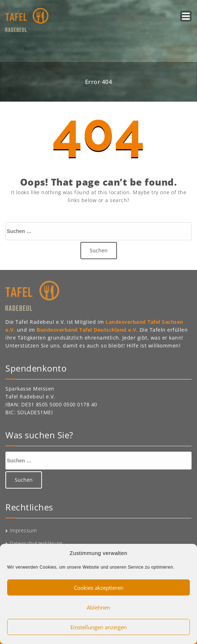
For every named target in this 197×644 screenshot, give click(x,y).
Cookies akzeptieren (99, 588)
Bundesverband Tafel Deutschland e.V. (88, 330)
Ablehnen (98, 607)
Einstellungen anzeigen (98, 627)
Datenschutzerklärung (36, 543)
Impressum (23, 530)
